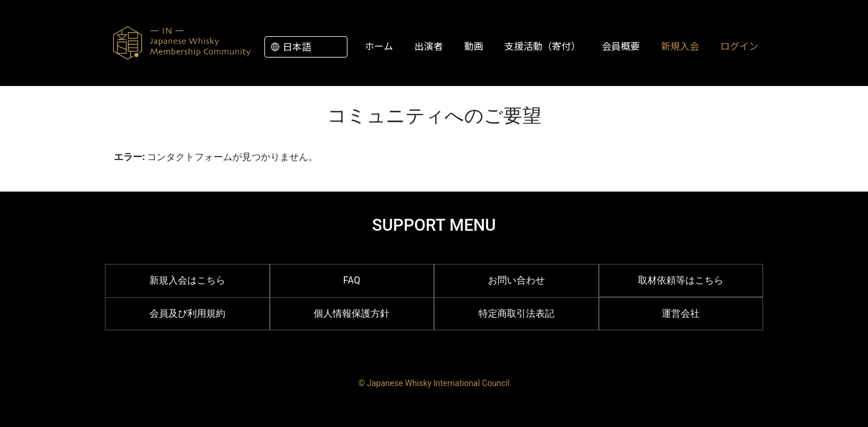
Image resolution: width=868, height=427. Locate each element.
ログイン (739, 46)
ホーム (379, 46)
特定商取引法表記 (516, 313)
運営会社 (681, 313)
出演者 (429, 46)
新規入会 (680, 46)
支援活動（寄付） (542, 46)
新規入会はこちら (187, 280)
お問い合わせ (516, 280)
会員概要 (621, 46)
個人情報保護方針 (352, 313)
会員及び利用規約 (187, 313)
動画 (474, 46)
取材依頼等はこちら (681, 280)
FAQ (352, 280)
